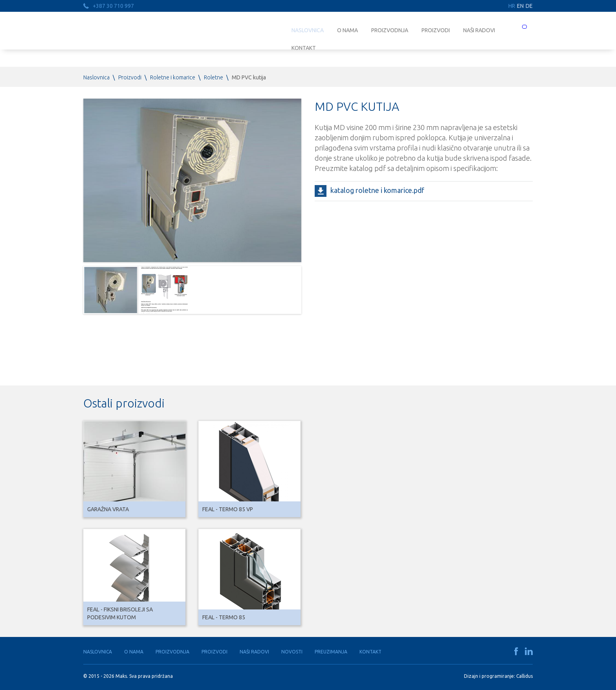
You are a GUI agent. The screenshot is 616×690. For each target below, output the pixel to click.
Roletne (214, 77)
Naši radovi (479, 30)
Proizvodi (436, 30)
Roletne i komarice (173, 77)
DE (529, 6)
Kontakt (370, 652)
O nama (347, 30)
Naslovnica (308, 30)
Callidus (524, 676)
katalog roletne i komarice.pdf (377, 190)
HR (512, 6)
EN (520, 6)
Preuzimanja (331, 652)
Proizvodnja (390, 30)
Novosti (292, 652)
